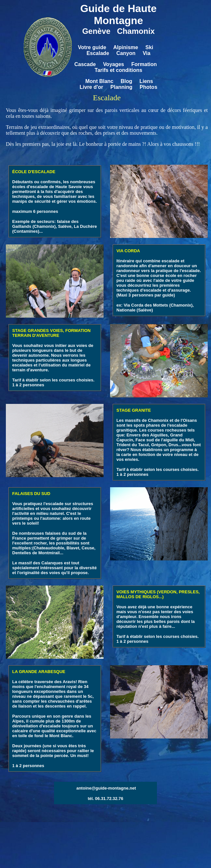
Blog (126, 81)
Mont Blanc (99, 81)
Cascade (85, 64)
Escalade (98, 53)
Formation (144, 64)
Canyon (126, 53)
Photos (148, 87)
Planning (121, 87)
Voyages (113, 64)
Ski (149, 47)
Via (147, 53)
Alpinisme (126, 47)
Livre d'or (91, 87)
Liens (146, 81)
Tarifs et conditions (119, 70)
